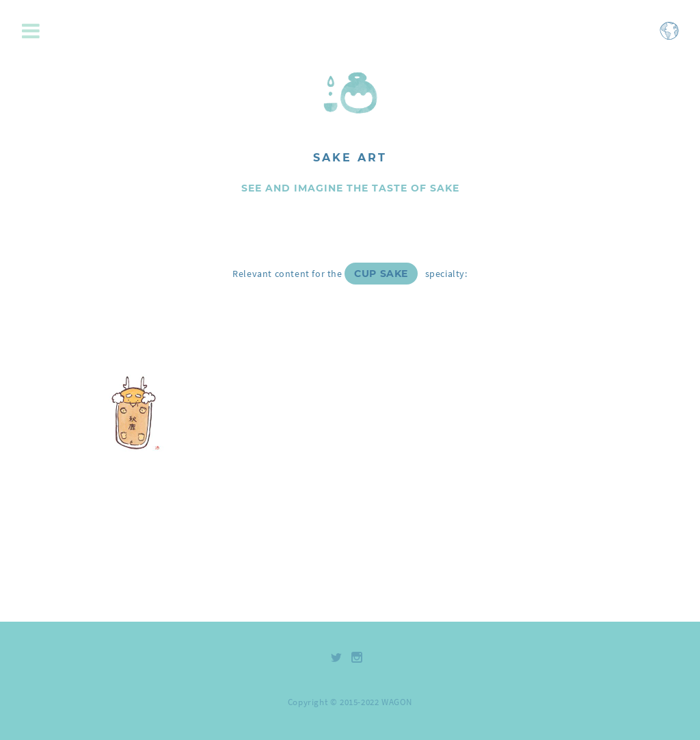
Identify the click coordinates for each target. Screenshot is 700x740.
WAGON (397, 702)
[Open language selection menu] (669, 37)
